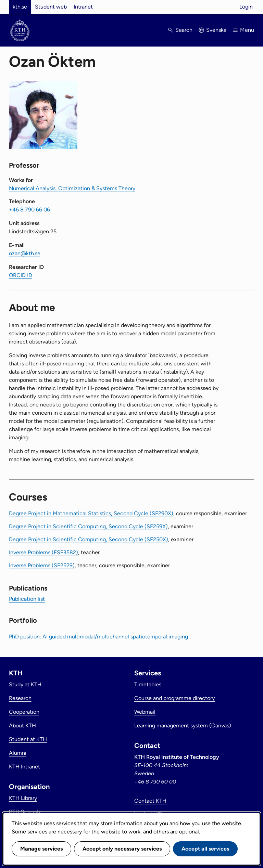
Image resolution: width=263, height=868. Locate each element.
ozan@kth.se (25, 253)
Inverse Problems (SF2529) (42, 565)
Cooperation (24, 712)
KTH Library (23, 798)
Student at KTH (28, 739)
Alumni (18, 753)
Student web (51, 7)
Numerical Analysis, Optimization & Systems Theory (72, 188)
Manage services (41, 849)
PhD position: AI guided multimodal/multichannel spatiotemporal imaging (98, 637)
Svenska (216, 30)
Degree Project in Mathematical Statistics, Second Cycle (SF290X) (91, 513)
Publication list (27, 599)
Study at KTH (25, 684)
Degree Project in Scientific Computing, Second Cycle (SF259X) (88, 526)
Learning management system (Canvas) (183, 726)
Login (246, 7)
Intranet (83, 7)
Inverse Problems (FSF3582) (43, 552)
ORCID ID (21, 275)
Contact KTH (150, 801)
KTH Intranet (24, 767)
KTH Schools (25, 812)
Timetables (148, 684)
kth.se (20, 7)
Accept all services (205, 849)
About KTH (22, 726)
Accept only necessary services (122, 849)
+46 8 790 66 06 (29, 210)
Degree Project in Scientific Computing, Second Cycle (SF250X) (89, 539)
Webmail (145, 712)
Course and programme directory (174, 698)
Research (20, 698)
